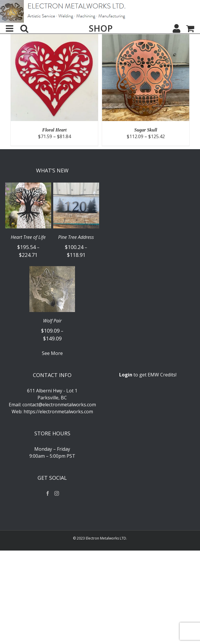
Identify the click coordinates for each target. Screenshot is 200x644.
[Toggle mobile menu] (10, 28)
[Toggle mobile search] (24, 28)
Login (126, 375)
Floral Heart (54, 130)
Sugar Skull (146, 130)
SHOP (101, 28)
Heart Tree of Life (28, 237)
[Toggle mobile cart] (190, 28)
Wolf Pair (52, 321)
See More (52, 353)
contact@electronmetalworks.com (59, 405)
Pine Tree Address (76, 237)
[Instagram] (57, 493)
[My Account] (176, 28)
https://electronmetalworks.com (58, 412)
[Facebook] (48, 493)
